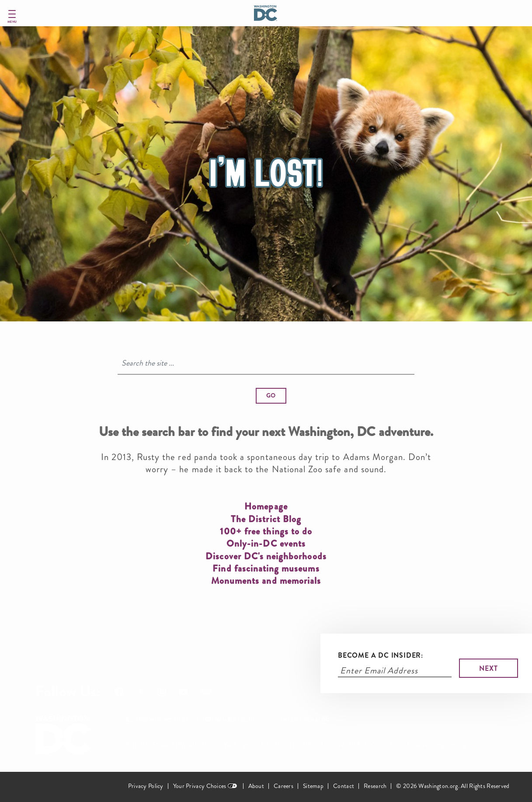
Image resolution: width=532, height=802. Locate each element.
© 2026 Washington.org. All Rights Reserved (453, 786)
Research (375, 786)
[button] (271, 396)
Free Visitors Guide (162, 720)
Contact (344, 786)
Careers (283, 786)
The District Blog (305, 720)
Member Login (235, 720)
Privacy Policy (146, 786)
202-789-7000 (357, 744)
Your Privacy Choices (200, 786)
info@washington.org (434, 744)
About (256, 786)
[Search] (266, 363)
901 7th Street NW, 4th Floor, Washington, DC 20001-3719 (219, 744)
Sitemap (313, 786)
